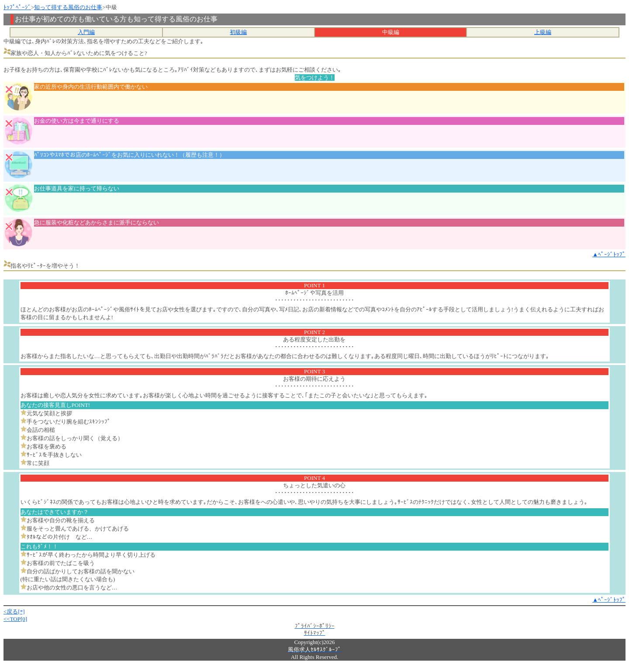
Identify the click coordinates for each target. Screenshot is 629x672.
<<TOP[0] (15, 619)
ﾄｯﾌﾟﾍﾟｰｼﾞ (17, 7)
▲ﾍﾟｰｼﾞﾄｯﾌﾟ (609, 254)
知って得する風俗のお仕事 (68, 7)
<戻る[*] (14, 612)
